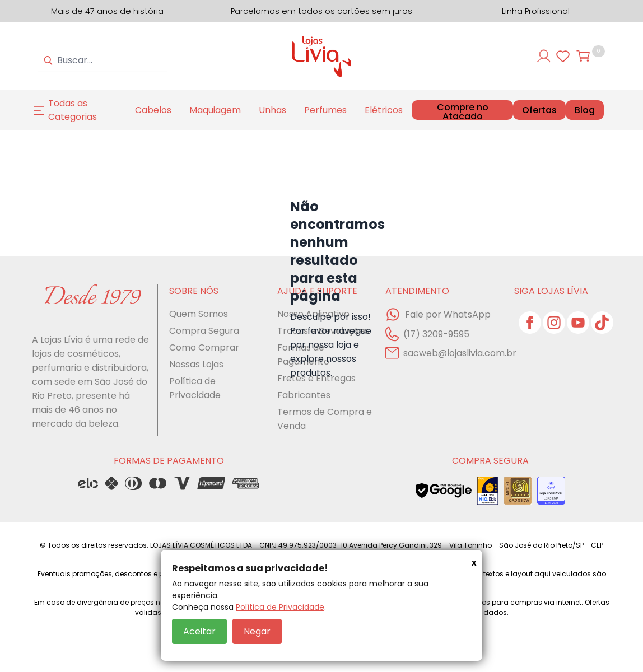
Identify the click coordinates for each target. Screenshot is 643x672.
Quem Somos (199, 314)
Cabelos (153, 110)
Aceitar (199, 631)
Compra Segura (204, 331)
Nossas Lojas (196, 364)
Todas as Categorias (73, 110)
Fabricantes (304, 395)
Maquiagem (215, 110)
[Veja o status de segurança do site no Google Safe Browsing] (444, 491)
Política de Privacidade (280, 607)
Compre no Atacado (463, 112)
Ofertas (539, 110)
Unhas (272, 110)
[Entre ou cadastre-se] (544, 56)
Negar (257, 631)
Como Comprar (204, 347)
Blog (585, 110)
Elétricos (384, 110)
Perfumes (325, 110)
